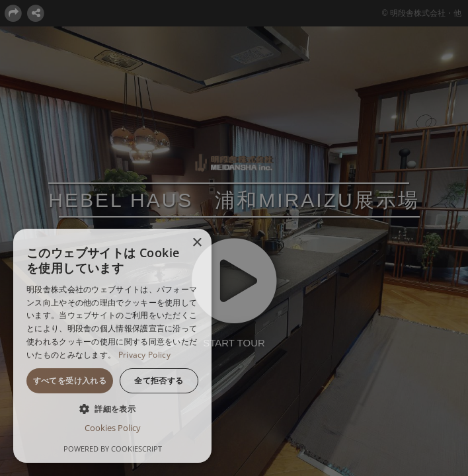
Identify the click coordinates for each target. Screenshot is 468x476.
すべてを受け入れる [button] (70, 380)
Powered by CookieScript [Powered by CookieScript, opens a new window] (113, 449)
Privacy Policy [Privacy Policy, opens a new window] (144, 355)
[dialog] (112, 346)
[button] (112, 409)
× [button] (197, 243)
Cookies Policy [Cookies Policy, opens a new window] (113, 428)
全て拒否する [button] (159, 380)
